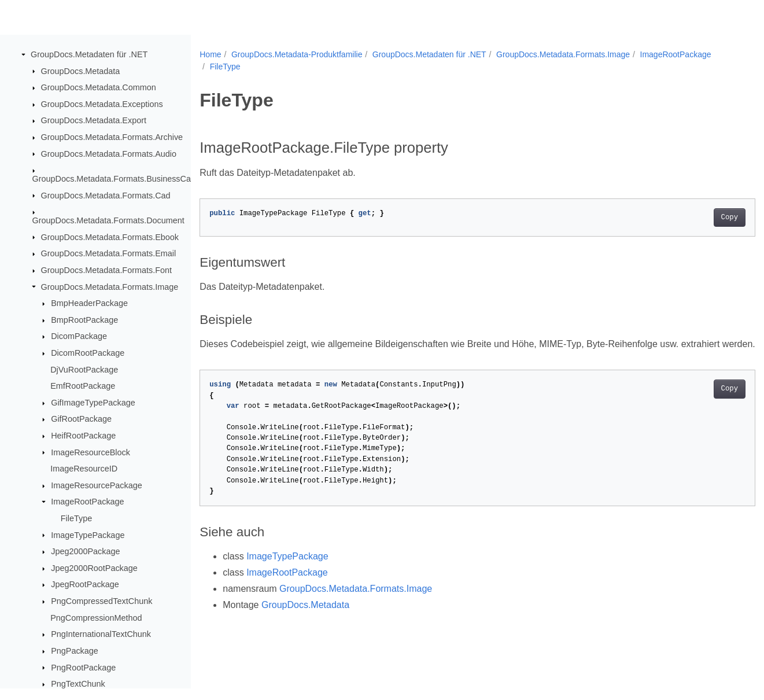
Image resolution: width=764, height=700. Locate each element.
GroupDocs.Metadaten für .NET (89, 55)
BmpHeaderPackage (89, 304)
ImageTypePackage (88, 535)
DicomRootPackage (88, 353)
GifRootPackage (81, 419)
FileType (76, 519)
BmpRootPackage (84, 320)
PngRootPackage (83, 668)
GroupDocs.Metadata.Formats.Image (110, 287)
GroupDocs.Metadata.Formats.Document (108, 221)
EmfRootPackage (83, 386)
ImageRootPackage (87, 502)
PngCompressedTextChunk (102, 602)
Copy (691, 218)
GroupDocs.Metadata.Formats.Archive (112, 138)
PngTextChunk (78, 684)
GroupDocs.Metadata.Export (94, 121)
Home (210, 54)
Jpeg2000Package (85, 552)
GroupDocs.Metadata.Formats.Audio (109, 154)
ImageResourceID (84, 469)
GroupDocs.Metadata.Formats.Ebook (110, 237)
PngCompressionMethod (96, 618)
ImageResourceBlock (91, 452)
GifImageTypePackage (93, 403)
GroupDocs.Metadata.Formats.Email (109, 254)
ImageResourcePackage (97, 486)
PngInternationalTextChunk (101, 635)
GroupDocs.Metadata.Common (99, 88)
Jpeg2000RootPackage (94, 569)
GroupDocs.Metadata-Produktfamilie (297, 54)
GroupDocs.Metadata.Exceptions (102, 105)
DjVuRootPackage (84, 370)
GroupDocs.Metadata (81, 71)
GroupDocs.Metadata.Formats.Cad (106, 196)
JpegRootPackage (85, 585)
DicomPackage (79, 337)
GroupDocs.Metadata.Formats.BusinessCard (115, 179)
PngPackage (75, 651)
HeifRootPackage (83, 436)
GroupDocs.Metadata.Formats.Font (106, 271)
